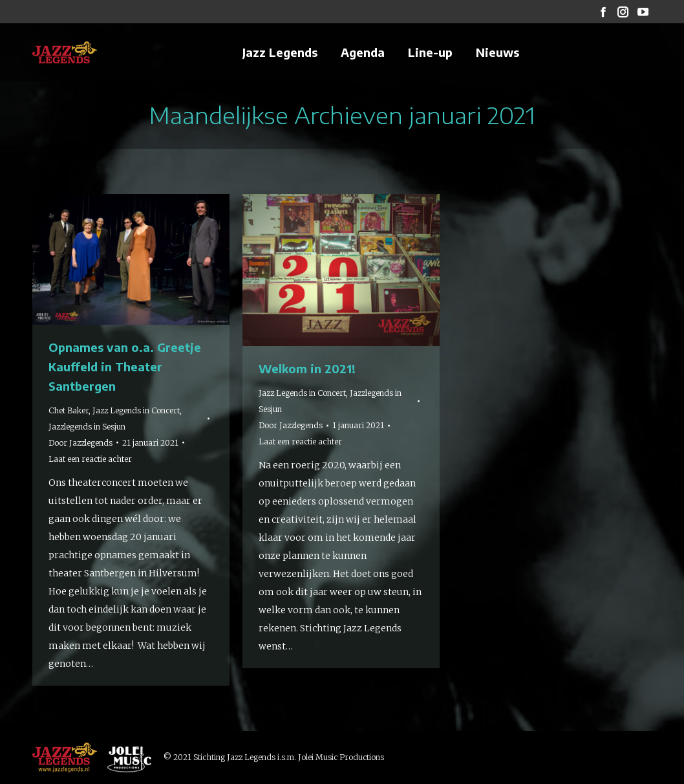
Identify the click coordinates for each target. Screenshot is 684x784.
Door (80, 443)
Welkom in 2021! (307, 368)
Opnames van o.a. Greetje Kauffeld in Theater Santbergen (125, 366)
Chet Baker (69, 410)
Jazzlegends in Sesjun (87, 427)
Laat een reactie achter (90, 459)
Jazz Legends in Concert (136, 410)
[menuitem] (280, 52)
